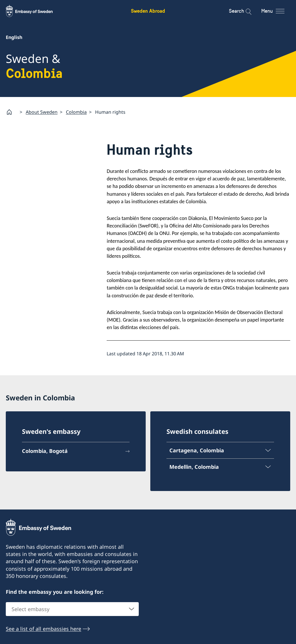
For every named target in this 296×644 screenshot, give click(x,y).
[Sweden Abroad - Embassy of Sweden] (35, 11)
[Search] (245, 11)
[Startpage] (12, 112)
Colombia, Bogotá (45, 451)
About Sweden (42, 112)
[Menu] (278, 11)
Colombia (76, 112)
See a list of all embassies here (44, 629)
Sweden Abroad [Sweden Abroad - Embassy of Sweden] (148, 11)
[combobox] (72, 609)
